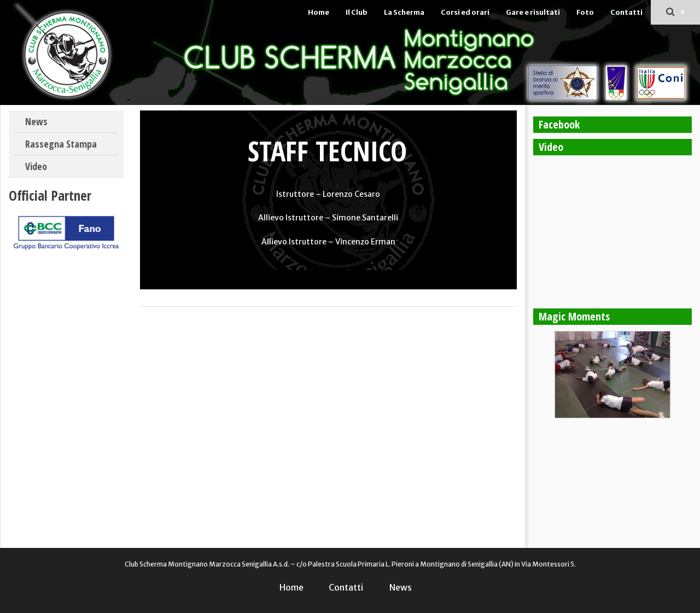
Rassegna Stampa (61, 144)
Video (36, 166)
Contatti (626, 12)
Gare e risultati (533, 12)
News (36, 121)
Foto (585, 12)
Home (319, 12)
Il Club (357, 12)
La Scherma (404, 12)
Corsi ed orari (465, 12)
